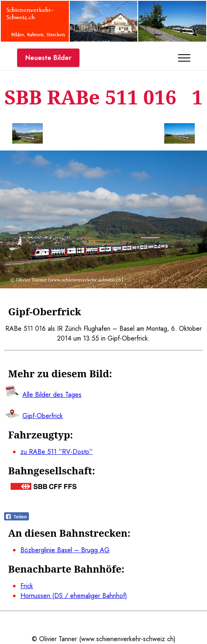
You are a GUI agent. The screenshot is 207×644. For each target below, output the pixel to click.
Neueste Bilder (48, 58)
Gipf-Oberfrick (43, 416)
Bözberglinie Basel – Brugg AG (65, 550)
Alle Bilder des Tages (52, 395)
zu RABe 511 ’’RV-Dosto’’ (56, 452)
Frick (27, 586)
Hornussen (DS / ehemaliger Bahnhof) (74, 596)
